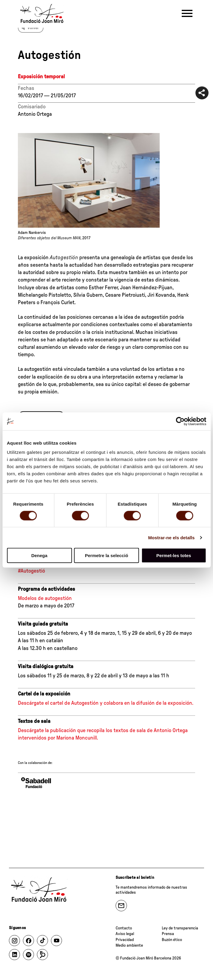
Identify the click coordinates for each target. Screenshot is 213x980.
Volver (33, 28)
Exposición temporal (41, 77)
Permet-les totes (174, 555)
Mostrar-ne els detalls (171, 537)
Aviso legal (125, 934)
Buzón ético (172, 940)
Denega (39, 555)
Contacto (124, 928)
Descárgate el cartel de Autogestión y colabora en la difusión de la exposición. (106, 703)
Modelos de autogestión (45, 598)
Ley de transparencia (180, 928)
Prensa (168, 934)
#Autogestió (31, 571)
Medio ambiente (129, 945)
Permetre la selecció (107, 555)
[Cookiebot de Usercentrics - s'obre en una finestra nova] (180, 421)
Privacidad (125, 940)
